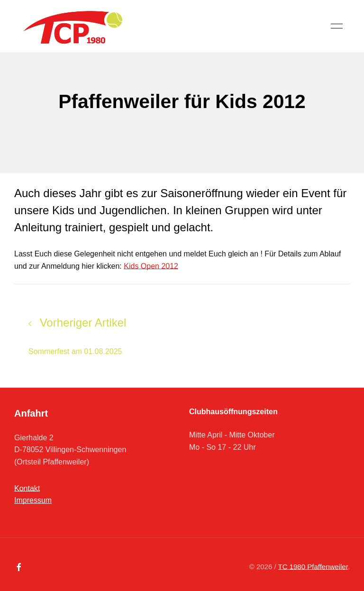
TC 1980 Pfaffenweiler (313, 567)
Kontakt (27, 488)
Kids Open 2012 (151, 266)
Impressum (33, 500)
